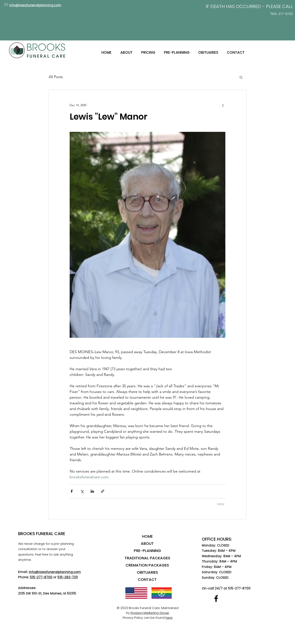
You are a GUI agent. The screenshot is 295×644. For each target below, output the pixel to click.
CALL (288, 6)
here (169, 618)
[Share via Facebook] (72, 491)
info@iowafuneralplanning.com (55, 572)
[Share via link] (103, 491)
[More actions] (223, 105)
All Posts (56, 77)
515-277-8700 (41, 577)
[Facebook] (216, 599)
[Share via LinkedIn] (92, 491)
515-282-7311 (68, 577)
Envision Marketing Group (150, 613)
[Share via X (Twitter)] (82, 491)
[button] (241, 77)
